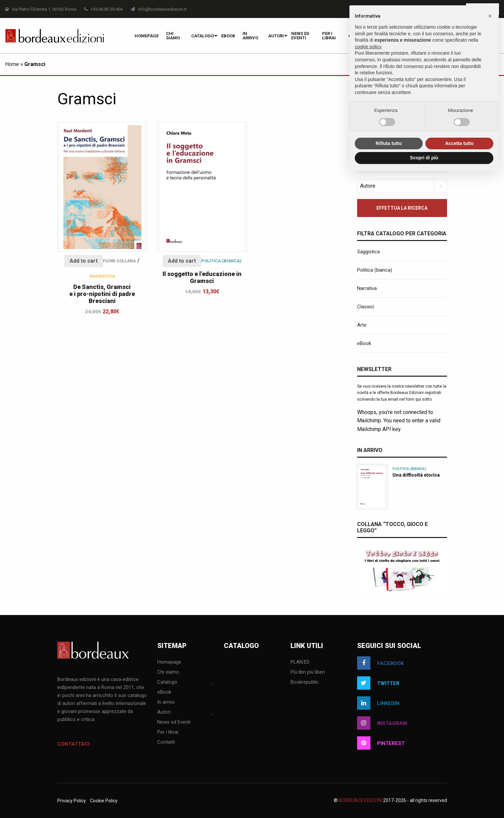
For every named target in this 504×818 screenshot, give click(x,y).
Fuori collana (119, 261)
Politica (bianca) (221, 261)
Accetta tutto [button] (459, 143)
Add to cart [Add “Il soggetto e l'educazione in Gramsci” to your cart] (182, 261)
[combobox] (402, 186)
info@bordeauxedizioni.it (159, 9)
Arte (362, 325)
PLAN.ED (300, 662)
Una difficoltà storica (416, 475)
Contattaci (73, 744)
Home (12, 64)
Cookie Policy (104, 801)
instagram (382, 723)
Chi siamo (173, 36)
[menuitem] (147, 36)
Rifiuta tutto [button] (389, 143)
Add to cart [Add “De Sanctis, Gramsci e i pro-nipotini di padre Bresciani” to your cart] (84, 261)
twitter (378, 683)
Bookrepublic (305, 682)
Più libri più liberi (308, 672)
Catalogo (203, 36)
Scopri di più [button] (424, 158)
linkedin (378, 703)
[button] (490, 16)
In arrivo (250, 36)
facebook (380, 663)
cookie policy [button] (368, 47)
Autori (276, 36)
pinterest (381, 743)
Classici (366, 307)
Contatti (166, 742)
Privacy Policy (72, 801)
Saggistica (102, 276)
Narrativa (367, 288)
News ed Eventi (300, 36)
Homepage (147, 36)
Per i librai (329, 36)
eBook (228, 36)
